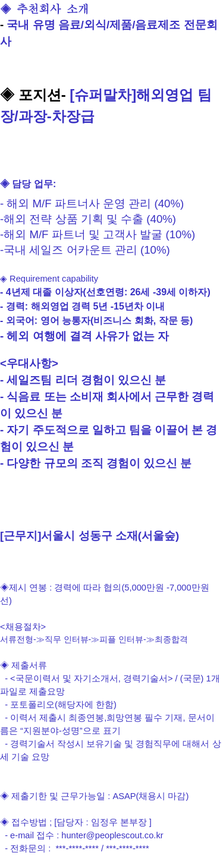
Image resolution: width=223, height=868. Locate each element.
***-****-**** (77, 848)
